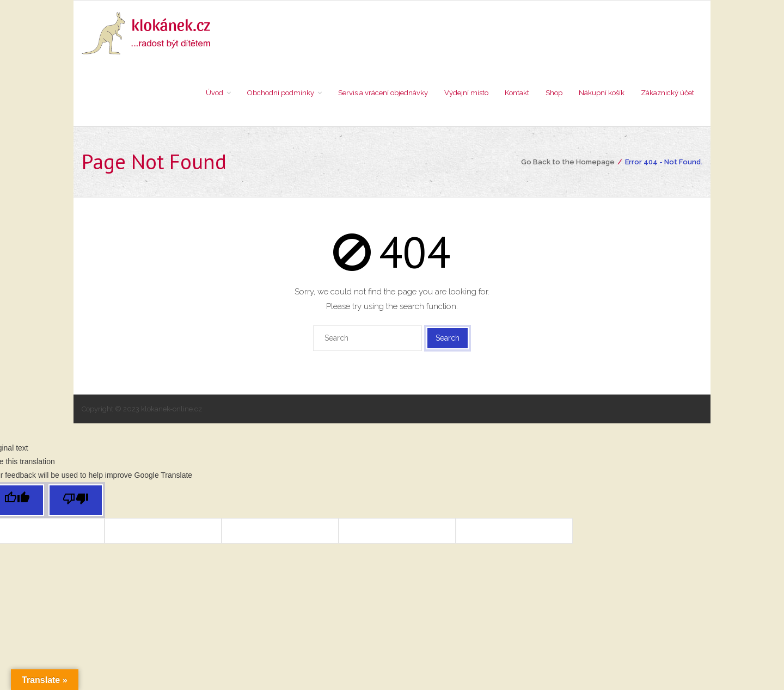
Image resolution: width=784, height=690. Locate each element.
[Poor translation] (76, 503)
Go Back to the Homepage (568, 165)
